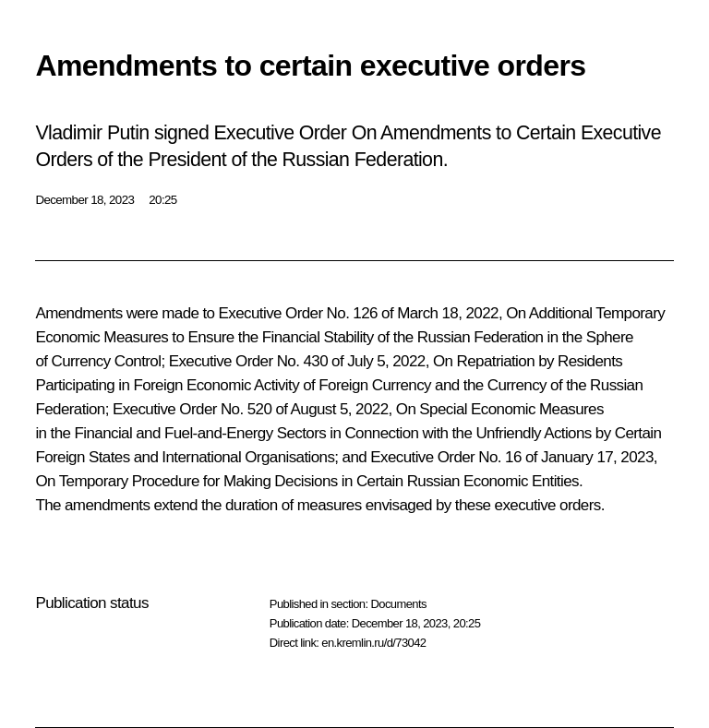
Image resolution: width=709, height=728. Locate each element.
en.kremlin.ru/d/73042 (373, 643)
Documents (398, 604)
